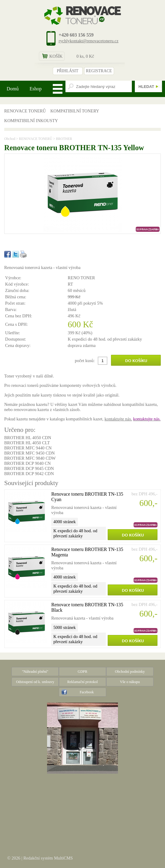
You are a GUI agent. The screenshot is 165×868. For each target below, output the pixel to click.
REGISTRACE (99, 71)
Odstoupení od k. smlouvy (35, 682)
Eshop (36, 89)
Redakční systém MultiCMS (48, 858)
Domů (13, 89)
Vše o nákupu (130, 682)
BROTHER (64, 139)
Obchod (10, 139)
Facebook (87, 692)
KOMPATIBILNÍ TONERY (75, 111)
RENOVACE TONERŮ (25, 111)
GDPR (82, 672)
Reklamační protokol (82, 682)
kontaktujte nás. (118, 419)
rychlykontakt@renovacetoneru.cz (88, 41)
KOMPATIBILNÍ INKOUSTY (31, 121)
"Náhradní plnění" (35, 672)
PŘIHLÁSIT (68, 71)
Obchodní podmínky (130, 672)
